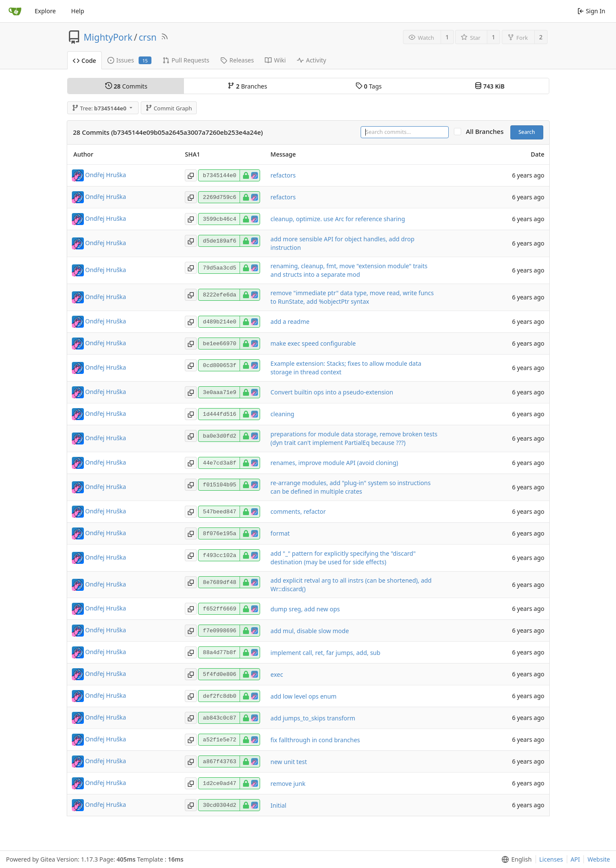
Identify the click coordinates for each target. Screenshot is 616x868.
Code (84, 61)
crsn (148, 37)
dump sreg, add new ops (305, 609)
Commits (126, 86)
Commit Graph (169, 108)
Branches (247, 86)
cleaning (282, 414)
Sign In (591, 11)
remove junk (288, 784)
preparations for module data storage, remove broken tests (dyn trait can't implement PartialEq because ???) (354, 438)
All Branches (487, 132)
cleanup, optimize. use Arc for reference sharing (338, 219)
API (575, 859)
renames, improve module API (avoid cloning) (334, 463)
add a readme (290, 321)
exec (277, 674)
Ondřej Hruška (106, 174)
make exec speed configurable (313, 343)
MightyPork (108, 37)
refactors (283, 175)
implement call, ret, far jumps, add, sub (325, 653)
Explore (45, 11)
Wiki (275, 60)
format (280, 533)
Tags (369, 86)
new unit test (289, 762)
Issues (129, 60)
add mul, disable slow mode (309, 631)
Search (527, 132)
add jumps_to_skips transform (313, 718)
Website (599, 859)
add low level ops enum (303, 696)
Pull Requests (186, 60)
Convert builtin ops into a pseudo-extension (332, 392)
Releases (237, 60)
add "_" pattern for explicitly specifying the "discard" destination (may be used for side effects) (343, 558)
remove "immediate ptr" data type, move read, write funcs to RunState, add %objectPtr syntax (352, 297)
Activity (311, 60)
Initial (278, 805)
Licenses (551, 859)
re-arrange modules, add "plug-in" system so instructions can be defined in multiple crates (350, 487)
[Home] (15, 11)
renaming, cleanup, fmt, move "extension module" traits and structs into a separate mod (349, 270)
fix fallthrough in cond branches (315, 740)
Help (78, 11)
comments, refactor (298, 511)
